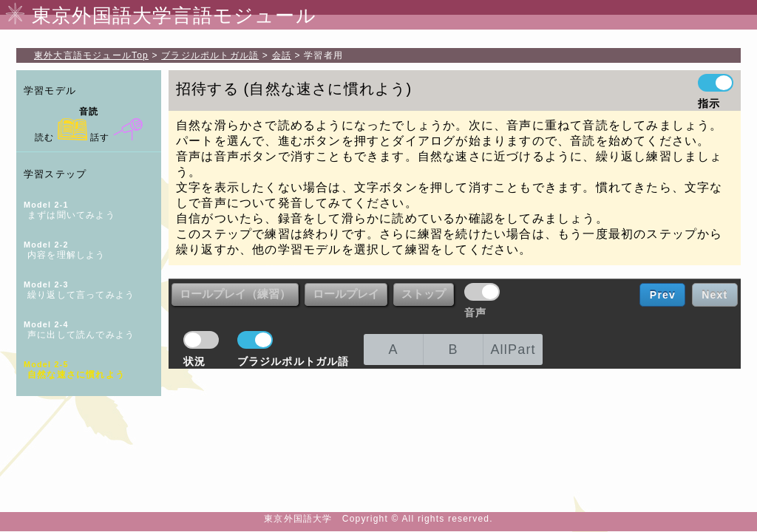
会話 (282, 55)
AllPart (513, 349)
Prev (663, 295)
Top (91, 55)
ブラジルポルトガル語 (210, 55)
